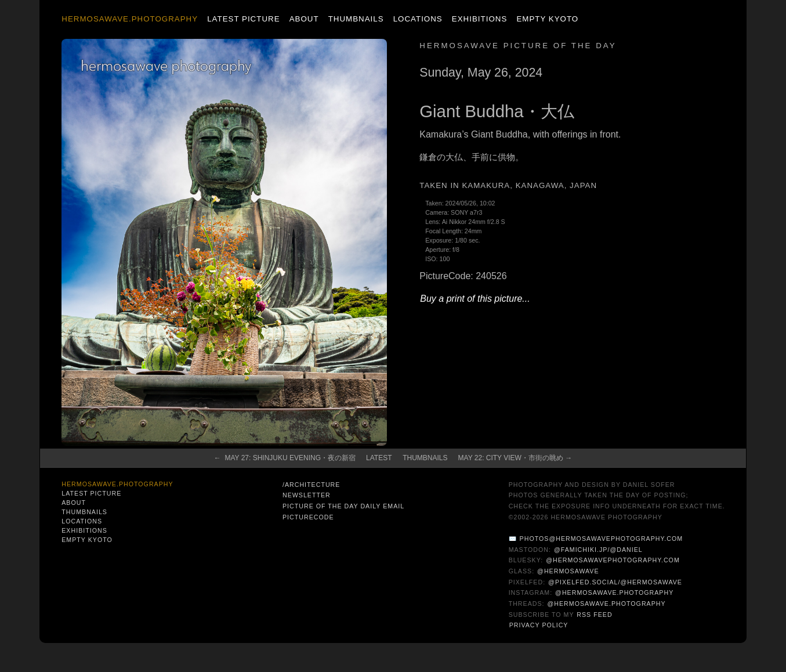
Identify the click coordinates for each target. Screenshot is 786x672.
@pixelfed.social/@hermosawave (615, 582)
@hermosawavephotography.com (613, 560)
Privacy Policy (539, 625)
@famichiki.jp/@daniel (598, 550)
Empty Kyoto (547, 19)
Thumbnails (356, 19)
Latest (379, 458)
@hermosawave (568, 571)
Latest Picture (243, 19)
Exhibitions (479, 19)
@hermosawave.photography (614, 592)
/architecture (311, 485)
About (304, 19)
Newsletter (307, 495)
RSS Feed (594, 615)
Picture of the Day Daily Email (343, 506)
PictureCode (308, 517)
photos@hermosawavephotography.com (601, 539)
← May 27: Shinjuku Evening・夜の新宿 (285, 458)
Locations (418, 19)
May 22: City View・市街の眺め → (515, 458)
